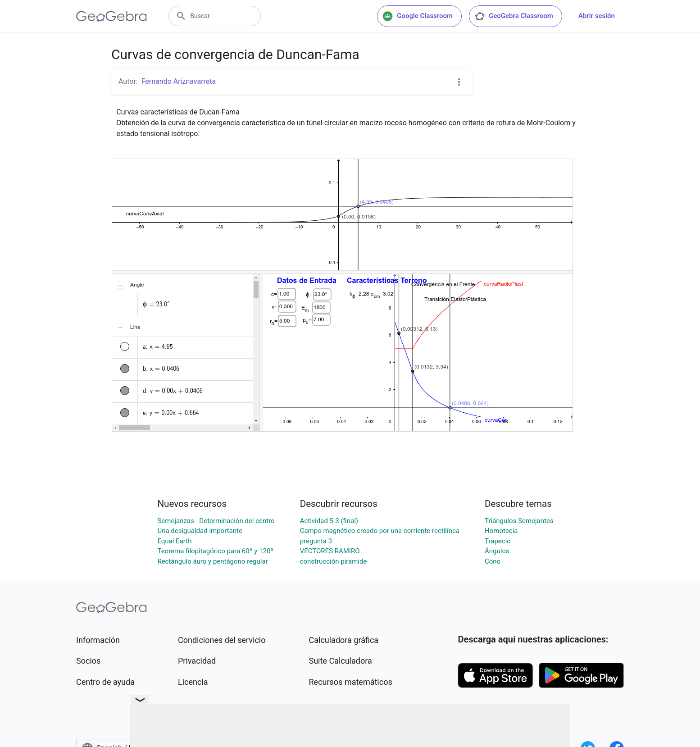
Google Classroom (418, 16)
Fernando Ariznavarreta (179, 81)
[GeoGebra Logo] (111, 16)
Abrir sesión (597, 16)
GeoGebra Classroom (514, 16)
